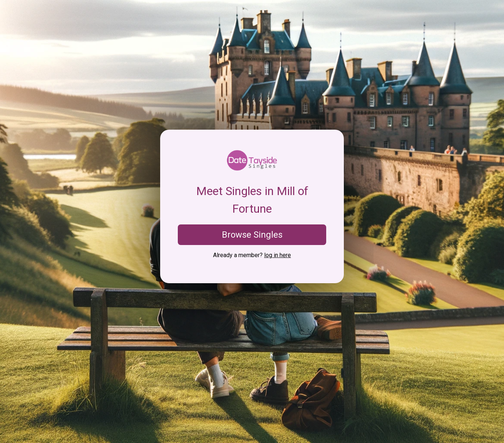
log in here (278, 255)
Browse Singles (252, 235)
